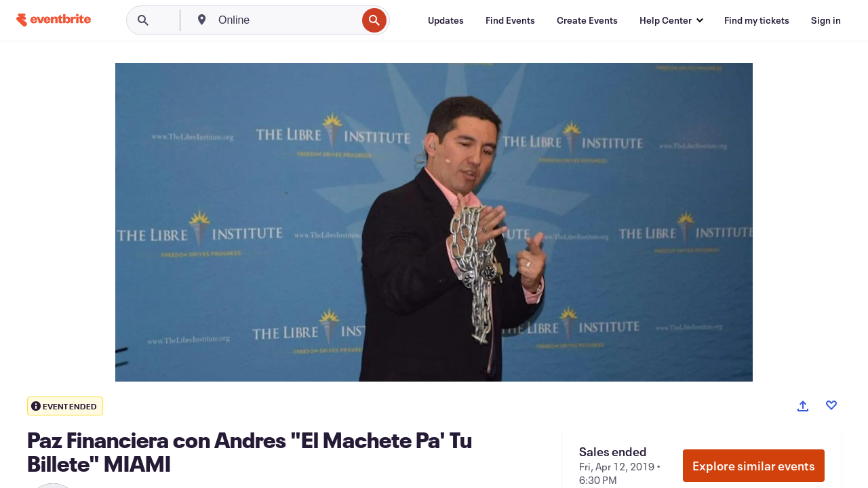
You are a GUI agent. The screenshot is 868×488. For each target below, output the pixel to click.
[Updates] (446, 20)
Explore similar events (754, 466)
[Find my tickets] (757, 20)
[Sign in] (826, 20)
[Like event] (831, 405)
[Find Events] (510, 20)
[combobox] (286, 20)
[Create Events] (587, 20)
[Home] (54, 20)
